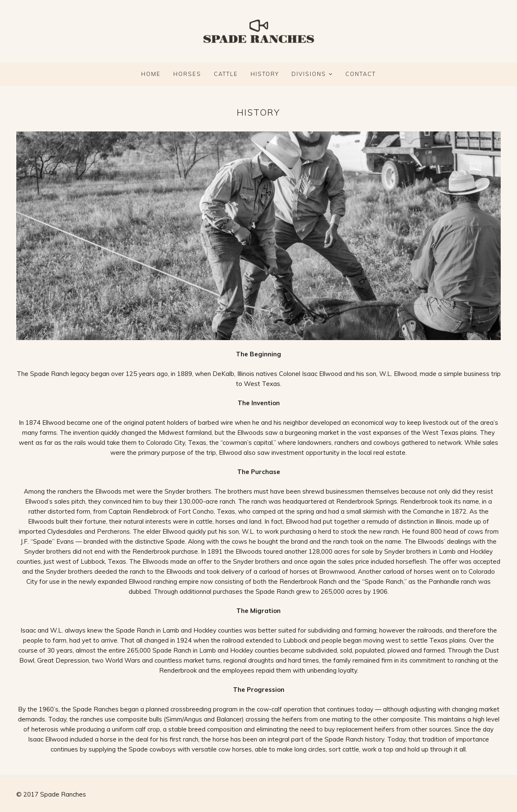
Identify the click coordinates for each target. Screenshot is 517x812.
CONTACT (361, 74)
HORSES (187, 74)
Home (151, 74)
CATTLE (226, 74)
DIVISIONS (309, 74)
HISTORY (265, 74)
